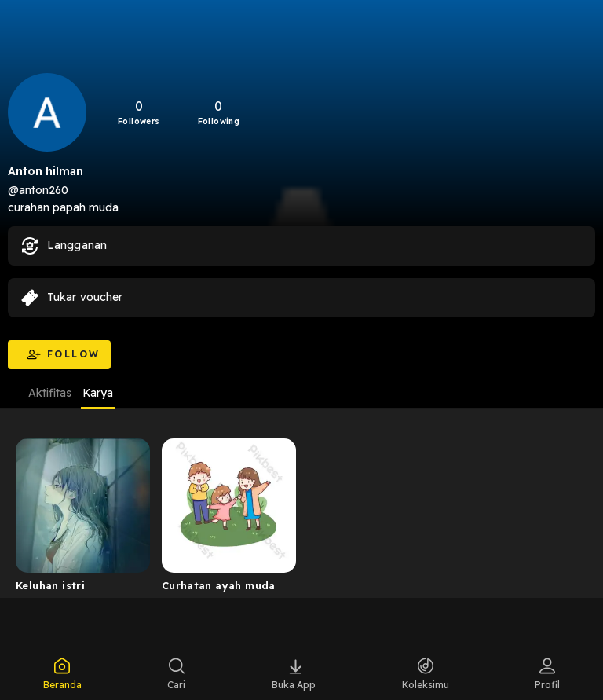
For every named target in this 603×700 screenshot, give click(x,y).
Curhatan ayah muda (219, 585)
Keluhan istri (50, 585)
